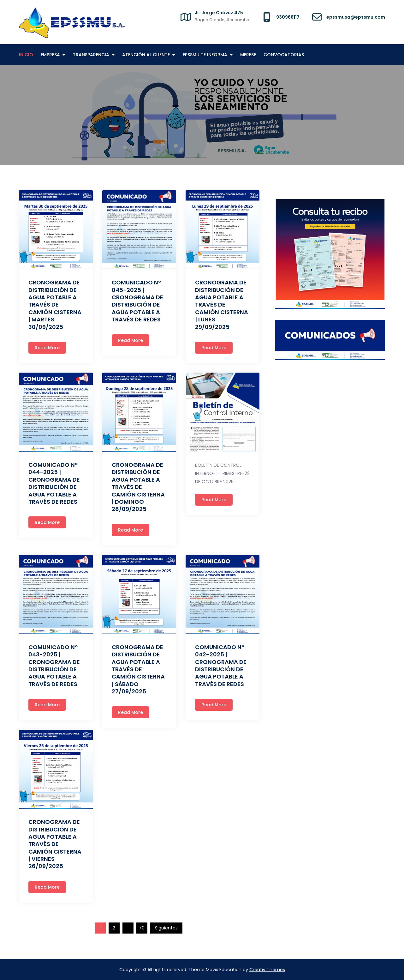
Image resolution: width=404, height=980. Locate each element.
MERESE (248, 55)
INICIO (26, 55)
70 (142, 928)
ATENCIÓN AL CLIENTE (146, 55)
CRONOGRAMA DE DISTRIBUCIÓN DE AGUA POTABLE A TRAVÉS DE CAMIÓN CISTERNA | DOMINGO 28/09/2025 (138, 487)
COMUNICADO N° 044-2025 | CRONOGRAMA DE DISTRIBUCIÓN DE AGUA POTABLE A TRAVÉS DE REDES (54, 483)
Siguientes (166, 928)
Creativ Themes (267, 970)
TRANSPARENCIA (91, 55)
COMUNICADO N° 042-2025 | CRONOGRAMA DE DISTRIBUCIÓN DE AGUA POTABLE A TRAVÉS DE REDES (221, 666)
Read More (47, 348)
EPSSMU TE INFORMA (205, 55)
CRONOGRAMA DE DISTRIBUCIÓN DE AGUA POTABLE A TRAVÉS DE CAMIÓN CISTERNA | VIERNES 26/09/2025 (55, 844)
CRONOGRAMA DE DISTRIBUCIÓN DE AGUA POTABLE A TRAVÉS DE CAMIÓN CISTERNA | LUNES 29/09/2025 (222, 304)
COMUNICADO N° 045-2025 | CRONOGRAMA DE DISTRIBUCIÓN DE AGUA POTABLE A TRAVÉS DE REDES (137, 301)
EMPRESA (50, 55)
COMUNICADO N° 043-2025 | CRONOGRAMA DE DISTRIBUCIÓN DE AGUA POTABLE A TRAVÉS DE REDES (54, 666)
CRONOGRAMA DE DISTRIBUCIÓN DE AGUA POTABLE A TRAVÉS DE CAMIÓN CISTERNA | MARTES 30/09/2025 (55, 304)
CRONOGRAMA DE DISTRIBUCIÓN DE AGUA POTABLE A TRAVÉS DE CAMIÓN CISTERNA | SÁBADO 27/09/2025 (138, 669)
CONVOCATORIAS (284, 55)
